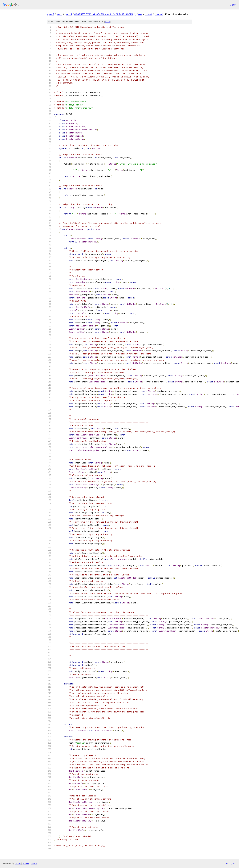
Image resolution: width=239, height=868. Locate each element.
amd (59, 14)
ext (140, 14)
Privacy (26, 863)
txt (227, 863)
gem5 (50, 14)
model (159, 14)
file (108, 22)
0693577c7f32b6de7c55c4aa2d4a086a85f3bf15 (104, 14)
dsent (148, 14)
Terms (34, 863)
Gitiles (18, 863)
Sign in (233, 5)
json (234, 863)
